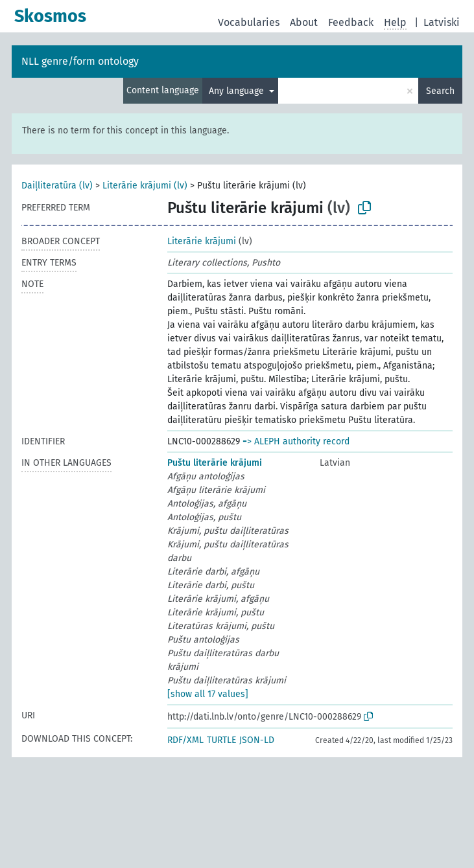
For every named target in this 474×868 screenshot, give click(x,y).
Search (440, 91)
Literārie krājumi (202, 241)
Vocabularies (249, 22)
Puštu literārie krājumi (215, 463)
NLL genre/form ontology (80, 61)
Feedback (351, 22)
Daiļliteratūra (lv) (57, 186)
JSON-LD (257, 740)
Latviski (442, 22)
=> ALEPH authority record (296, 441)
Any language (238, 91)
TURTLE (221, 740)
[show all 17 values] (208, 694)
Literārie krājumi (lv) (145, 186)
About (304, 22)
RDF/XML (185, 740)
